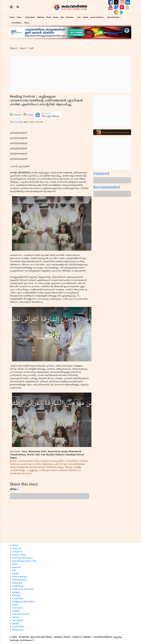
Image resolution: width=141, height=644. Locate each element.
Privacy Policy (19, 555)
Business (70, 17)
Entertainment (113, 17)
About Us (17, 549)
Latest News (30, 17)
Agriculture (18, 621)
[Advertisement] (71, 74)
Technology (18, 586)
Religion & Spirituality (23, 602)
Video (15, 605)
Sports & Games (97, 17)
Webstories (18, 630)
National (41, 17)
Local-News (16, 23)
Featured (101, 174)
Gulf (62, 17)
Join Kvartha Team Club (24, 561)
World (49, 17)
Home (12, 17)
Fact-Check (18, 608)
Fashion (16, 611)
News (19, 17)
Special (16, 624)
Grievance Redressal (22, 558)
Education (17, 583)
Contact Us (18, 552)
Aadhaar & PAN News (23, 589)
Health (85, 17)
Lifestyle (16, 596)
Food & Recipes (20, 577)
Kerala (56, 17)
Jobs (79, 17)
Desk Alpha (18, 122)
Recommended (106, 188)
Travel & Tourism (21, 614)
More (26, 23)
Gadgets (16, 592)
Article (16, 617)
